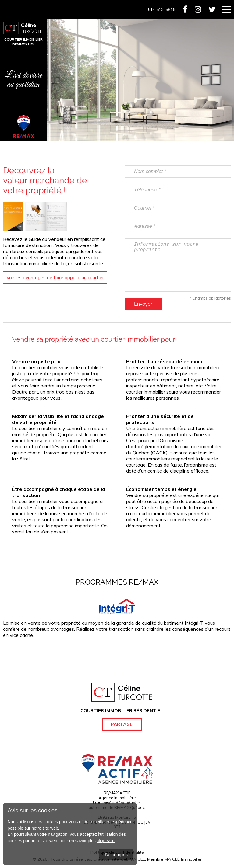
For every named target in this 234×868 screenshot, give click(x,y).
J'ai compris (116, 854)
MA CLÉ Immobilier (183, 859)
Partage (122, 724)
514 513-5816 (161, 9)
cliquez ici (106, 841)
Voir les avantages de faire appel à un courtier (55, 278)
